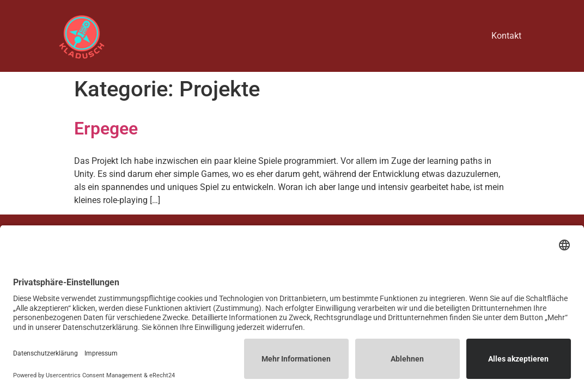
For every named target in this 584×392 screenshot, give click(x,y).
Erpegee (106, 128)
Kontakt (506, 36)
